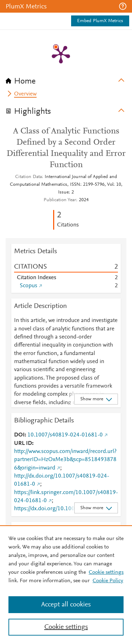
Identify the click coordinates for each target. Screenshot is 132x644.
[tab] (66, 79)
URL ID (23, 443)
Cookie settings (106, 572)
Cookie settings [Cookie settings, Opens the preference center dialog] (66, 627)
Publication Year (60, 200)
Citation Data (29, 177)
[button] (123, 6)
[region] (66, 585)
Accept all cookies (66, 605)
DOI (19, 435)
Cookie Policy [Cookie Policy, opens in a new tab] (108, 581)
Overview (25, 94)
